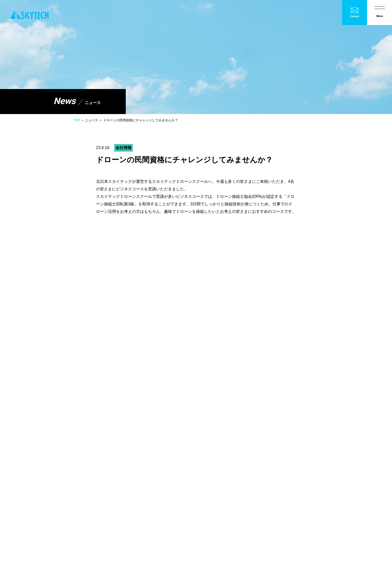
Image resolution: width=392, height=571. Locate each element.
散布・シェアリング (217, 412)
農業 (200, 389)
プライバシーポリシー (71, 529)
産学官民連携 (310, 389)
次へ (287, 303)
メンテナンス (208, 447)
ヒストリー (308, 447)
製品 (205, 398)
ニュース (43, 529)
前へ (105, 303)
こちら (141, 272)
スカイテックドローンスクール (224, 429)
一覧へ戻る (196, 303)
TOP (77, 120)
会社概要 (204, 371)
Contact (354, 16)
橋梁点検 (269, 389)
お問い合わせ (101, 529)
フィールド (271, 447)
